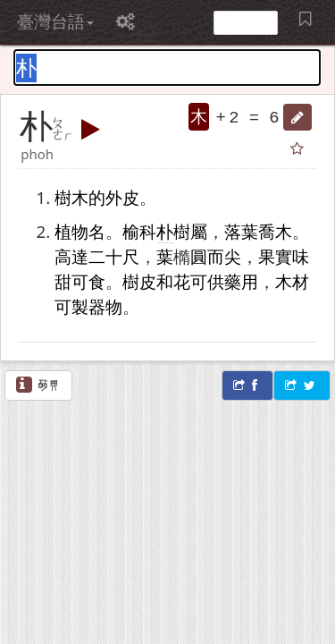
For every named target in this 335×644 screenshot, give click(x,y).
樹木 (71, 197)
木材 (292, 281)
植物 (71, 231)
